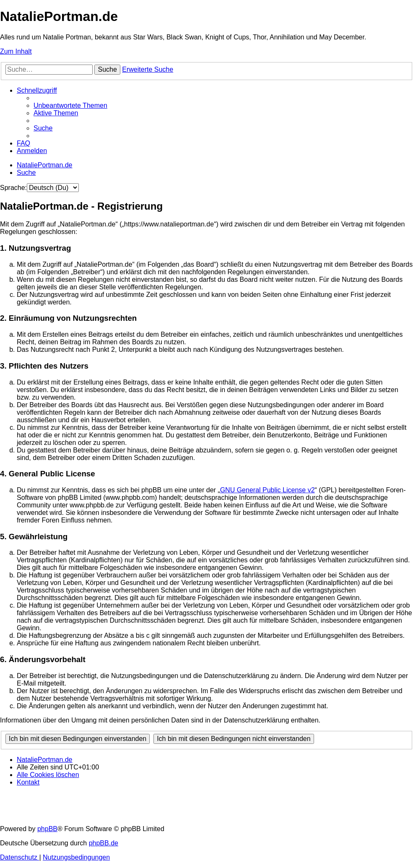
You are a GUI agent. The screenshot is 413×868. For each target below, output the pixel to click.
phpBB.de (104, 843)
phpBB (47, 829)
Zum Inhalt (16, 51)
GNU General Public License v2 (268, 490)
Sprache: (13, 188)
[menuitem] (70, 105)
